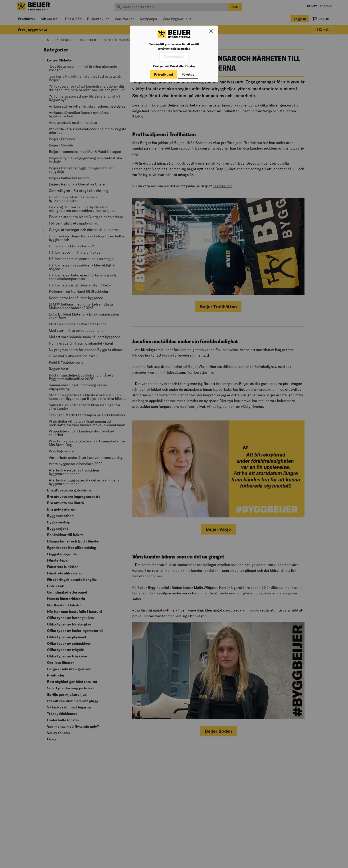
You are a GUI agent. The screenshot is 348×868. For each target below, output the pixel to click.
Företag (188, 74)
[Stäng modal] (211, 31)
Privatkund (163, 74)
